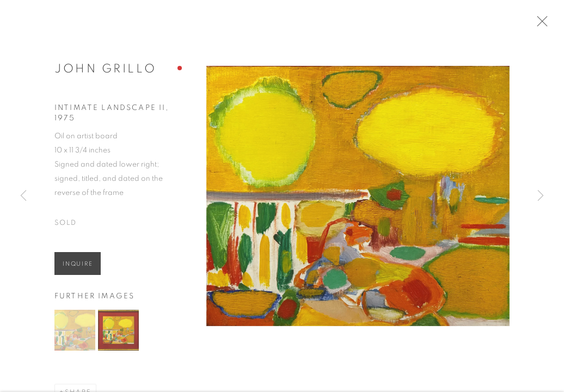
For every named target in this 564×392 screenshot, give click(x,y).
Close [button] (543, 24)
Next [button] (541, 196)
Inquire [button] (78, 267)
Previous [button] (23, 196)
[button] (75, 333)
